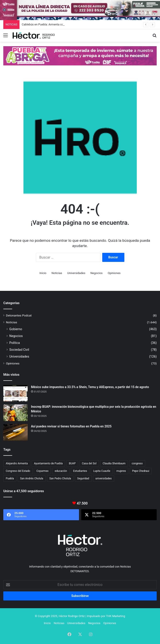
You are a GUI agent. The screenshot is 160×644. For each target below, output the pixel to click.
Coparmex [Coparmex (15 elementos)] (42, 471)
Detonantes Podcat (19, 315)
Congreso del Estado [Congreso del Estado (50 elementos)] (18, 471)
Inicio (43, 273)
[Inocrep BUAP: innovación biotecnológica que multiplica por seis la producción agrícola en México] (15, 413)
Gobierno (16, 329)
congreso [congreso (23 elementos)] (137, 463)
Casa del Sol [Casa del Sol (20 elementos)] (89, 463)
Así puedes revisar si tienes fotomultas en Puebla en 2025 (71, 426)
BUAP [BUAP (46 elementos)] (72, 463)
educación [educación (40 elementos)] (61, 471)
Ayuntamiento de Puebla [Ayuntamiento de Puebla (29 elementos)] (48, 463)
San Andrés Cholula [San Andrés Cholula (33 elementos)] (32, 478)
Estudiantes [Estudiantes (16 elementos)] (80, 471)
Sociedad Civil (19, 350)
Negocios (97, 273)
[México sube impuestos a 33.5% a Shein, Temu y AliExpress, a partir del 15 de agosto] (15, 393)
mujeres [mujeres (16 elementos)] (121, 471)
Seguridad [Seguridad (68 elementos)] (83, 478)
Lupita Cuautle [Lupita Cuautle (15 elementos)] (102, 471)
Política (15, 343)
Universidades (76, 273)
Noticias (57, 273)
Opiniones (114, 273)
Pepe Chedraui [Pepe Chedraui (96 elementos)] (141, 471)
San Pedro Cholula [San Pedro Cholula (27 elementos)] (60, 478)
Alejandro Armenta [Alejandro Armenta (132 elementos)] (17, 463)
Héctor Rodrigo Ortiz (72, 616)
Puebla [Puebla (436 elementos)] (10, 478)
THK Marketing (116, 616)
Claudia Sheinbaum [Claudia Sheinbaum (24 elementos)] (114, 463)
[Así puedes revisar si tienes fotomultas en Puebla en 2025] (15, 432)
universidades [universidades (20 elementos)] (104, 478)
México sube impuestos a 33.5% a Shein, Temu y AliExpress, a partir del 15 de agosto (90, 387)
